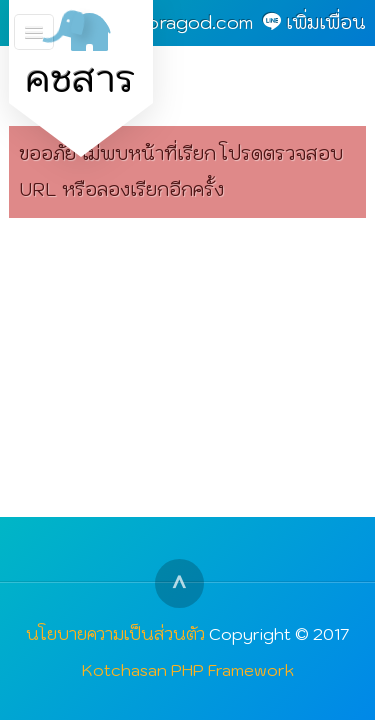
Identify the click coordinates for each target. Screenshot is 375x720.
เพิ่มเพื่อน (326, 22)
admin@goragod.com (160, 22)
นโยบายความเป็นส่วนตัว (115, 633)
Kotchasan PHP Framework (188, 669)
